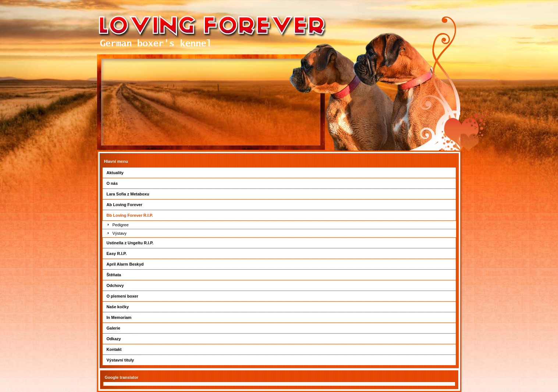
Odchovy (115, 285)
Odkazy (114, 339)
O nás (112, 183)
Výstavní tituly (120, 360)
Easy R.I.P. (117, 253)
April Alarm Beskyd (125, 264)
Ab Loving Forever (125, 205)
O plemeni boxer (122, 296)
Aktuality (115, 173)
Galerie (113, 328)
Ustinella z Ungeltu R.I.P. (130, 243)
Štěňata (114, 275)
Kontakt (114, 349)
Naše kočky (118, 307)
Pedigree (121, 225)
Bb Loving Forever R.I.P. (130, 215)
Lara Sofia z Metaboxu (128, 194)
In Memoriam (119, 317)
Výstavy (120, 233)
